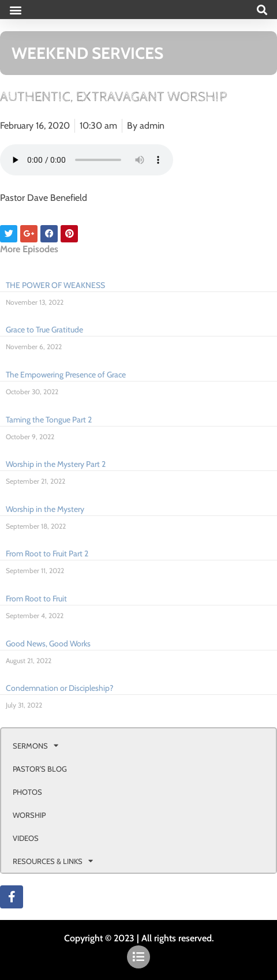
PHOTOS (27, 792)
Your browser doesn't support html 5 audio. (87, 160)
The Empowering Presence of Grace (66, 375)
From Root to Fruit (36, 599)
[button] (15, 10)
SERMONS (35, 745)
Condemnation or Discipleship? (59, 688)
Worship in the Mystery (45, 509)
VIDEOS (26, 838)
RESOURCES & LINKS (53, 861)
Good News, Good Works (48, 644)
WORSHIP (29, 815)
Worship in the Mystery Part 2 (56, 464)
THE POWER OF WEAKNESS (55, 285)
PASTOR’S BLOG (40, 769)
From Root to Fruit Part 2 (47, 553)
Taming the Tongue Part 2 (49, 420)
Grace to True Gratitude (44, 330)
